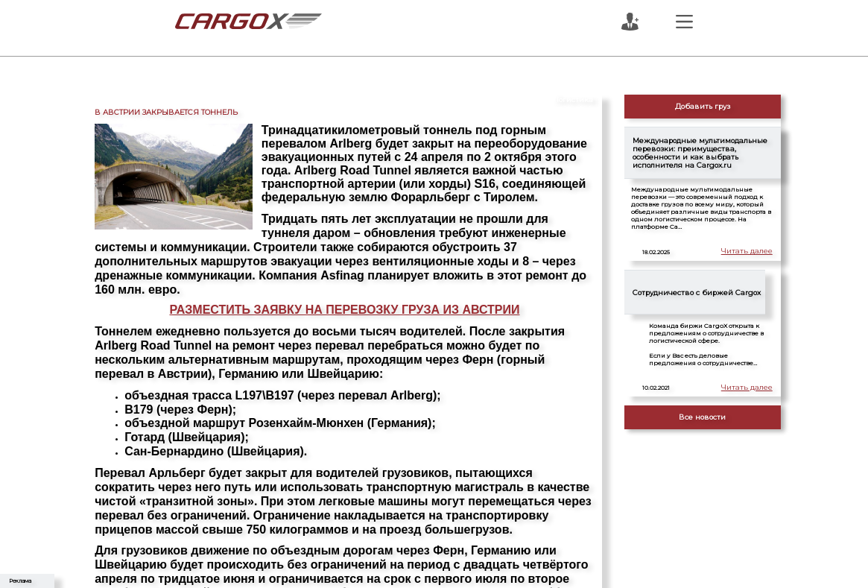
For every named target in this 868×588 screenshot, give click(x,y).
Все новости (702, 417)
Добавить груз (703, 106)
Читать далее (750, 252)
